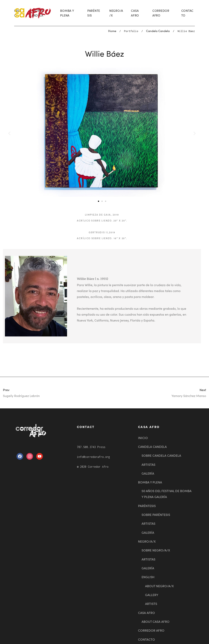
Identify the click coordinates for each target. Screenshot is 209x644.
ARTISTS (151, 604)
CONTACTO (187, 13)
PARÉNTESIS (94, 13)
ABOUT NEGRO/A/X (159, 586)
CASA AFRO (135, 13)
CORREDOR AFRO (161, 13)
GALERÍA (148, 473)
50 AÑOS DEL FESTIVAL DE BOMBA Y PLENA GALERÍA (167, 494)
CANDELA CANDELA (152, 446)
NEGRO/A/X (116, 13)
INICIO (143, 438)
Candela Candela (158, 31)
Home (112, 31)
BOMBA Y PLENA (67, 13)
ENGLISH (148, 577)
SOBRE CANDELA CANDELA (161, 455)
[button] (99, 201)
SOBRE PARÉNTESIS (156, 514)
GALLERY (152, 595)
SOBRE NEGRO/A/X (156, 550)
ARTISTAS (148, 464)
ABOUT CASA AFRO (156, 621)
